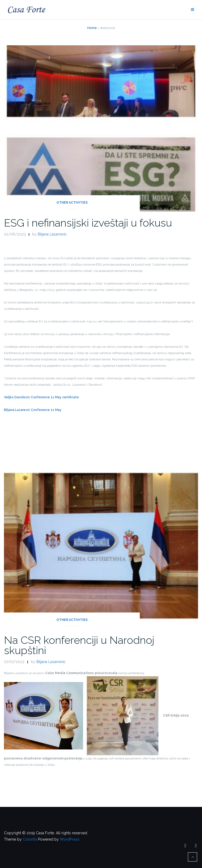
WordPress (70, 839)
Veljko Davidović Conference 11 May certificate (41, 397)
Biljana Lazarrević (52, 234)
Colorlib (30, 839)
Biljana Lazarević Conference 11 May (33, 410)
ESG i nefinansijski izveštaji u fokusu (88, 223)
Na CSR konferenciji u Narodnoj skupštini (79, 645)
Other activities (72, 203)
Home (92, 28)
